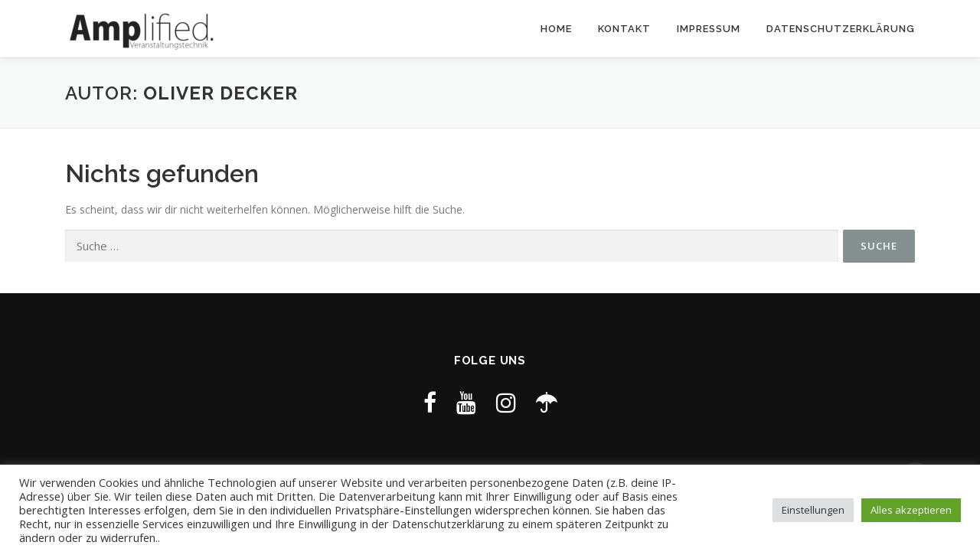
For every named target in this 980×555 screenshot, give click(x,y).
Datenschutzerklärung (841, 29)
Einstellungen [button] (813, 510)
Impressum (709, 29)
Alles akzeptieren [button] (911, 510)
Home (556, 29)
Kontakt (624, 29)
